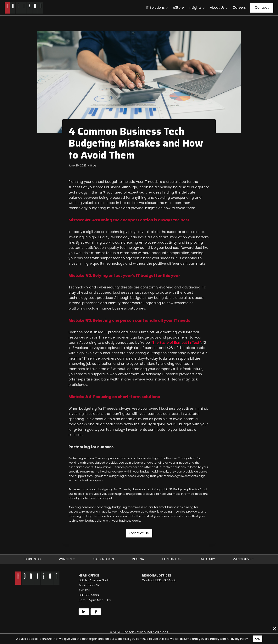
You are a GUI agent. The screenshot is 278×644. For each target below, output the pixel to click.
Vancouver (243, 559)
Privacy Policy (239, 639)
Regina (138, 559)
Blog (93, 166)
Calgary (207, 559)
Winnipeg (67, 559)
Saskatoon (104, 559)
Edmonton (172, 559)
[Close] (274, 629)
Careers (239, 8)
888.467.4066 (166, 580)
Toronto (33, 559)
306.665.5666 (89, 595)
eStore (178, 8)
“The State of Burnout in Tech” (176, 343)
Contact (262, 8)
